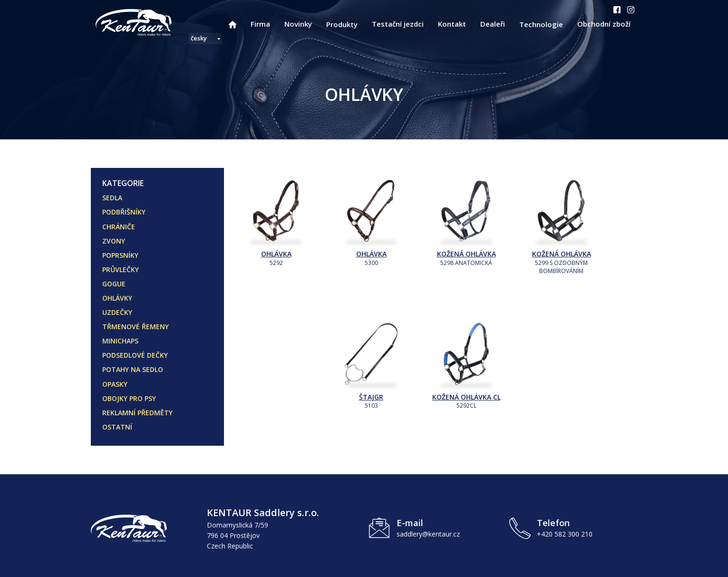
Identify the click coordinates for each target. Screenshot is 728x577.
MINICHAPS (120, 341)
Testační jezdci (398, 24)
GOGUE (114, 284)
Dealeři (493, 24)
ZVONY (114, 241)
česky (199, 38)
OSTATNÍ (117, 427)
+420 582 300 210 (565, 534)
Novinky (298, 24)
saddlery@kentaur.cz (428, 534)
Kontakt (452, 24)
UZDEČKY (117, 312)
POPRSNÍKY (120, 255)
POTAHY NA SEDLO (133, 369)
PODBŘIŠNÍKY (124, 212)
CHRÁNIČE (119, 227)
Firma (260, 24)
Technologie (541, 24)
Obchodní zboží (604, 24)
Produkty (342, 24)
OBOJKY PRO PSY (129, 398)
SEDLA (112, 198)
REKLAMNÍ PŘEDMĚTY (137, 413)
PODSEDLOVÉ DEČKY (135, 355)
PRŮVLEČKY (121, 269)
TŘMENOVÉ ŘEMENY (136, 327)
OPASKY (115, 384)
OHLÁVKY (117, 298)
